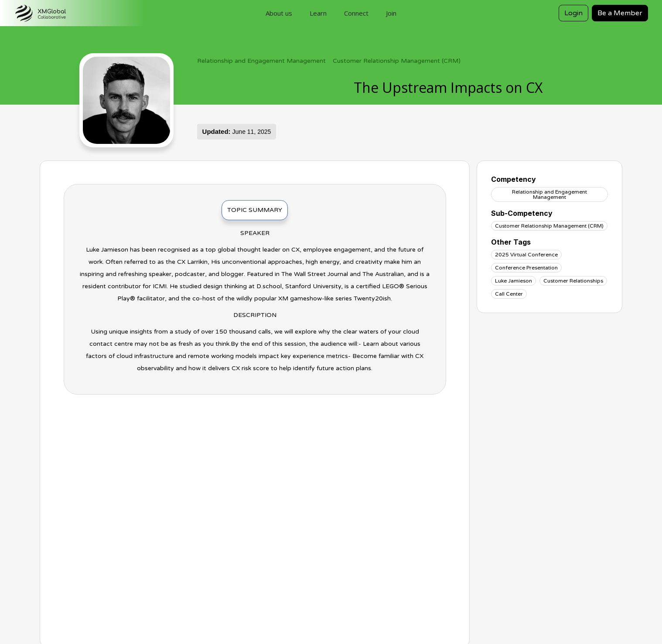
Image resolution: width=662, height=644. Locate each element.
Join (391, 13)
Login (573, 13)
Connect (356, 13)
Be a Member (620, 13)
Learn (318, 13)
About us (279, 13)
